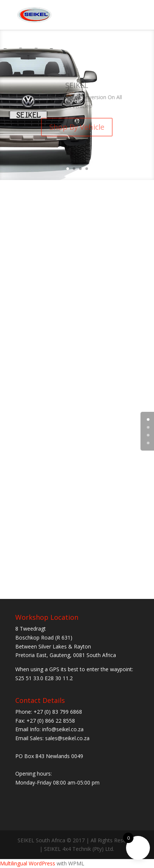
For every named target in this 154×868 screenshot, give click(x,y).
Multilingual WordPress (28, 863)
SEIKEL (77, 88)
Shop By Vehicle (77, 130)
